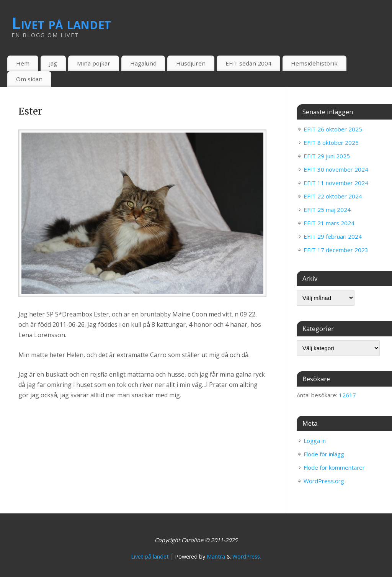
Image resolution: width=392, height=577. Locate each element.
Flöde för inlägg (324, 454)
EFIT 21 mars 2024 (329, 223)
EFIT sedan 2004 (248, 63)
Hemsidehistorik (314, 63)
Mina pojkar (94, 63)
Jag (53, 63)
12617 (347, 395)
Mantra (216, 557)
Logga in (315, 441)
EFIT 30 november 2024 (336, 169)
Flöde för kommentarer (334, 467)
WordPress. (247, 557)
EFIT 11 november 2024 (336, 183)
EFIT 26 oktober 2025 (333, 129)
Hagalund (143, 63)
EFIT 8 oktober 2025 (331, 143)
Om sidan (29, 79)
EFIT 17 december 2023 (336, 250)
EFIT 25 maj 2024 (327, 210)
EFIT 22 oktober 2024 (333, 196)
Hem (23, 63)
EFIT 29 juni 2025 (327, 156)
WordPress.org (324, 481)
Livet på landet (61, 23)
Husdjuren (191, 63)
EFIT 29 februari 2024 (333, 236)
